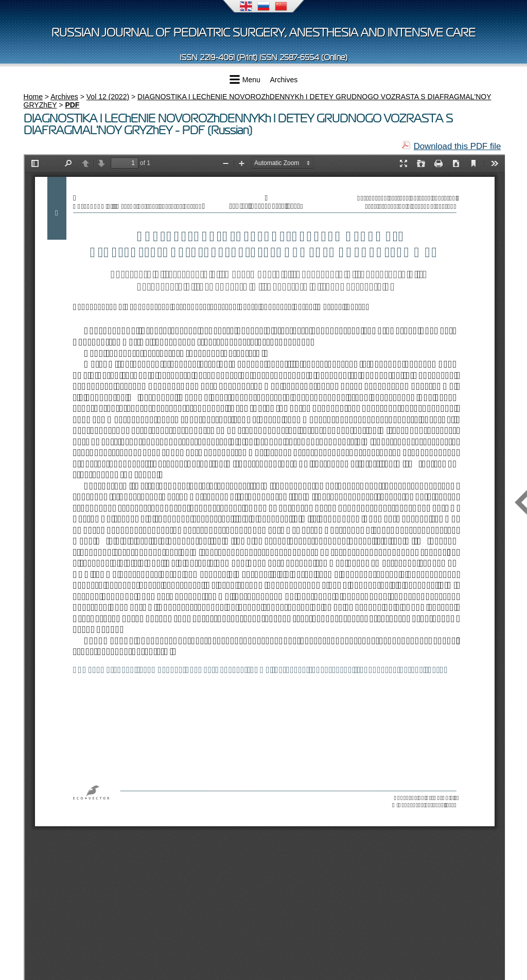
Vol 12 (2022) (108, 97)
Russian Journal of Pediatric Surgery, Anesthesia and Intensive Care (263, 33)
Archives (284, 80)
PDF (72, 105)
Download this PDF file (458, 146)
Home (33, 97)
